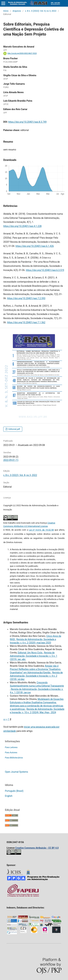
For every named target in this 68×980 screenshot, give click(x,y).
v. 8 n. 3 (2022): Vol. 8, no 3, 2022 (41, 11)
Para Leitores (11, 747)
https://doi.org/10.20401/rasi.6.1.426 (35, 246)
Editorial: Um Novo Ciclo (30, 653)
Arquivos (17, 11)
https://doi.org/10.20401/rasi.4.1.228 (22, 226)
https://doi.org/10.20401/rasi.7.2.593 (26, 298)
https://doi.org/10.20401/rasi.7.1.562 (26, 322)
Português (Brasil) (14, 791)
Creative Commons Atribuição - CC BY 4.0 (37, 848)
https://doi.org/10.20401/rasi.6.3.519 (45, 270)
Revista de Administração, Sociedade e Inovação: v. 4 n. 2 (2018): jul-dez (36, 676)
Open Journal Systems (16, 772)
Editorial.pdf (14, 429)
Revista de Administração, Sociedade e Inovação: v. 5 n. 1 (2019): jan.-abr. (34, 656)
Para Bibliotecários (14, 758)
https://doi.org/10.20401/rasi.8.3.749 (27, 122)
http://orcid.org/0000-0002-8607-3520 (22, 53)
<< (4, 719)
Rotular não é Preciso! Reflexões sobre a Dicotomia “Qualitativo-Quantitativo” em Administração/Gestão (35, 669)
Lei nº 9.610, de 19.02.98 (41, 530)
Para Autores (11, 752)
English (9, 796)
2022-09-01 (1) (11, 460)
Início (6, 11)
